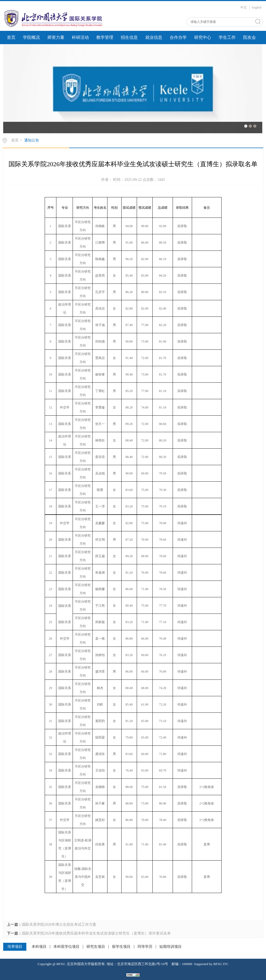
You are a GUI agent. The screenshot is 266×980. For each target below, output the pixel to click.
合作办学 (178, 37)
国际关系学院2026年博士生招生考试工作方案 (59, 925)
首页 (11, 37)
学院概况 (31, 37)
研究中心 (203, 37)
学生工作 (227, 37)
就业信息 (154, 37)
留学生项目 (121, 947)
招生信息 (129, 37)
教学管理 (105, 37)
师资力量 (56, 37)
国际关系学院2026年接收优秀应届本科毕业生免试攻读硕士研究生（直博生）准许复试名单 (96, 933)
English (257, 7)
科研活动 (80, 37)
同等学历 (145, 947)
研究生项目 (96, 947)
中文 (244, 7)
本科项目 (39, 947)
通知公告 (32, 140)
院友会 (250, 37)
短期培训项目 (171, 947)
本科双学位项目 (66, 947)
